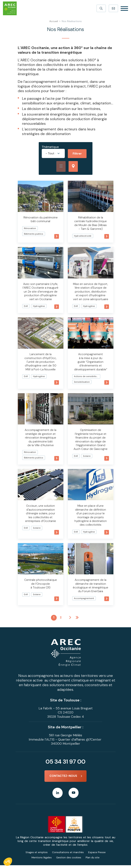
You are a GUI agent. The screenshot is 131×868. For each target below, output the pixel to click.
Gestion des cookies (69, 860)
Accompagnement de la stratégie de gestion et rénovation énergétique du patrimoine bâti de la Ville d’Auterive (40, 440)
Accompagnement (84, 600)
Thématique (50, 147)
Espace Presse (97, 855)
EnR (26, 309)
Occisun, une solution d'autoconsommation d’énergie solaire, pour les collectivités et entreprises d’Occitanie (41, 516)
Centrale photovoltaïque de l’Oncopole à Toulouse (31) (40, 586)
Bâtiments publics (34, 234)
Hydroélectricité (83, 236)
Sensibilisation (82, 385)
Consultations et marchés (68, 855)
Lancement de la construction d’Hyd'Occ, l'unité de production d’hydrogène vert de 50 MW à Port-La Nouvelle (41, 365)
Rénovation (30, 228)
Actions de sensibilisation (87, 379)
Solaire (87, 458)
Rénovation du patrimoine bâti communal (40, 219)
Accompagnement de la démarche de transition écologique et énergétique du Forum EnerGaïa (91, 588)
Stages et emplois (37, 855)
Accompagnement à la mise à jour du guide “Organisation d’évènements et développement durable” (91, 365)
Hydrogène (39, 309)
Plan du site (93, 860)
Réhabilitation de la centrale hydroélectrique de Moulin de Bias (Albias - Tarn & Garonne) (91, 223)
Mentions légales (42, 860)
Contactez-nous (63, 778)
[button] (8, 862)
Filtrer (77, 154)
